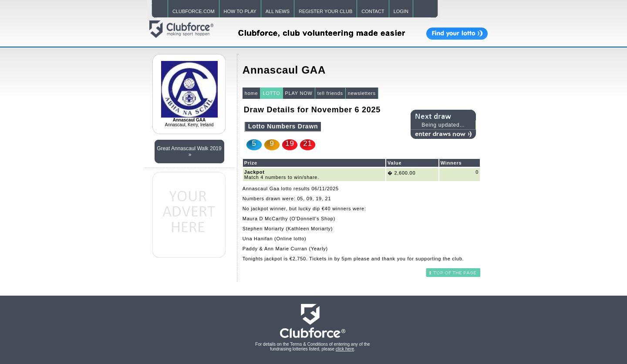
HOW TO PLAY (240, 11)
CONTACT (373, 11)
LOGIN (401, 11)
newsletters (362, 93)
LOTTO (271, 93)
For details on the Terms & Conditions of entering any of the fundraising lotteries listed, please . (312, 347)
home (251, 93)
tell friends (330, 93)
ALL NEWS (278, 11)
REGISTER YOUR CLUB (325, 11)
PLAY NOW (299, 93)
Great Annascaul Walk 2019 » (189, 152)
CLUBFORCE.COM (194, 11)
